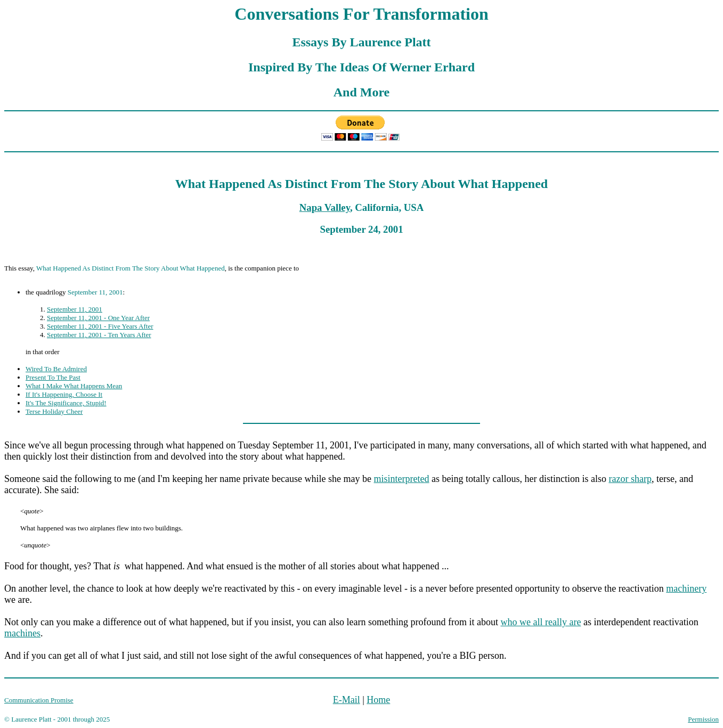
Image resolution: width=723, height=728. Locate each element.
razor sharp (630, 479)
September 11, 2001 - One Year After (98, 318)
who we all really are (541, 622)
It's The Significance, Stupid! (66, 403)
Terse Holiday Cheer (54, 411)
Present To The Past (53, 377)
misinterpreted (402, 479)
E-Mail (347, 700)
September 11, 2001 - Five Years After (100, 326)
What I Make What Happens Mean (74, 386)
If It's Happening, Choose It (64, 394)
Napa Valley (325, 207)
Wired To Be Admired (56, 369)
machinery (686, 588)
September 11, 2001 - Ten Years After (99, 335)
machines (22, 633)
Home (378, 700)
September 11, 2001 (75, 309)
